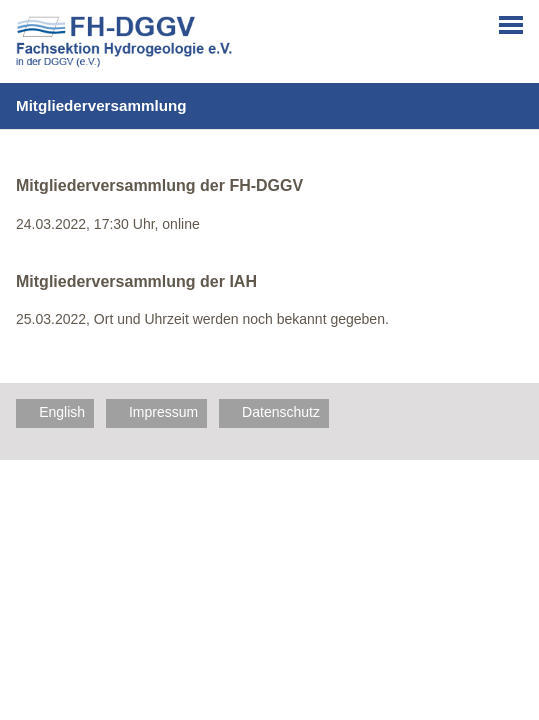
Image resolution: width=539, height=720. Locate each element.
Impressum (163, 412)
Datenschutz (281, 412)
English (62, 412)
